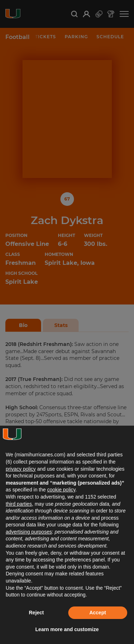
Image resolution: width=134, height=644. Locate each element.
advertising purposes (29, 532)
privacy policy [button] (21, 469)
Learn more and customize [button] (67, 629)
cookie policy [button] (61, 490)
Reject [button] (36, 613)
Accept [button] (98, 613)
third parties (19, 504)
